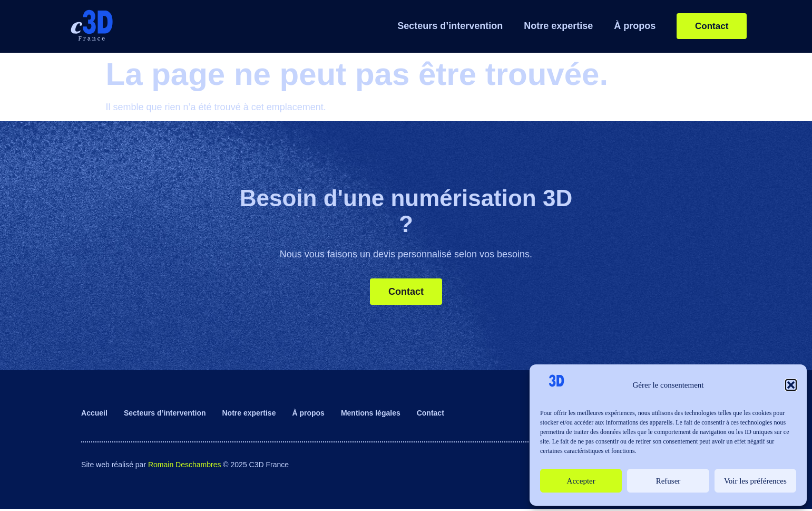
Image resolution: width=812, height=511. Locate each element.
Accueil (94, 415)
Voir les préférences (755, 481)
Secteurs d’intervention (441, 26)
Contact (431, 415)
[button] (791, 385)
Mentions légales (371, 415)
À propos (626, 26)
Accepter (581, 481)
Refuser (668, 481)
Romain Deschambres (185, 466)
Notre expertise (549, 26)
